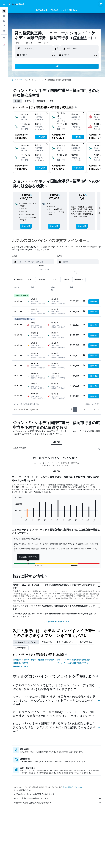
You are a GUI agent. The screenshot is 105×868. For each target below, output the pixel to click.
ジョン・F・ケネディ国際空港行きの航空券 (74, 660)
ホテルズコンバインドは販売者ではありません (58, 794)
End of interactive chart (14, 520)
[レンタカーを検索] (4, 21)
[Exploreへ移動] (4, 31)
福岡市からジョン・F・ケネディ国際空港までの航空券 (34, 660)
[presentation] (96, 38)
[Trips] (4, 38)
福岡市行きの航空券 (21, 663)
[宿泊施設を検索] (4, 16)
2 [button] (80, 410)
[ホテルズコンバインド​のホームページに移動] (16, 4)
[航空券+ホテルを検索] (4, 26)
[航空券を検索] (4, 11)
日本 (20, 80)
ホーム (14, 80)
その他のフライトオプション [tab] (26, 642)
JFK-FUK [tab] (57, 442)
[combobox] (44, 43)
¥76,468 (80, 38)
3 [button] (84, 410)
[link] (26, 226)
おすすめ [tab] (28, 101)
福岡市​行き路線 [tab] (21, 648)
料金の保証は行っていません (72, 787)
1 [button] (75, 410)
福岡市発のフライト (21, 666)
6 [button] (95, 410)
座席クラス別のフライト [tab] (66, 642)
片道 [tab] (52, 101)
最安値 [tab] (17, 101)
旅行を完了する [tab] (86, 642)
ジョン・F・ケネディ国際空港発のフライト (74, 663)
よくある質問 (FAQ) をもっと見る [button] (57, 622)
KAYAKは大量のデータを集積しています (58, 798)
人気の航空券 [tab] (47, 642)
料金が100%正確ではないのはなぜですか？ (58, 803)
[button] (4, 4)
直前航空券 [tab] (41, 101)
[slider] (75, 273)
